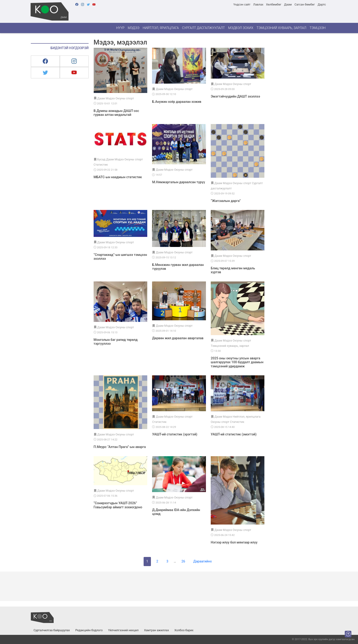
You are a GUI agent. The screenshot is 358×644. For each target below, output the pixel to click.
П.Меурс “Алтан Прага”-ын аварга (120, 447)
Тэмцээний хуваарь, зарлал (282, 28)
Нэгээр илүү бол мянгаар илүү (234, 542)
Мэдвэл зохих (241, 28)
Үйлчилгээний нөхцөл (123, 630)
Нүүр (120, 28)
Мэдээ (133, 28)
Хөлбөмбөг (274, 4)
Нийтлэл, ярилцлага (161, 28)
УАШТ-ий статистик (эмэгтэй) (234, 434)
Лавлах (258, 4)
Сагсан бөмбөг (305, 4)
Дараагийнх (203, 561)
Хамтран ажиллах (157, 630)
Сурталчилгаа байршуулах (52, 630)
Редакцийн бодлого (89, 630)
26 (183, 561)
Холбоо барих (184, 630)
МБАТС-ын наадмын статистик (118, 177)
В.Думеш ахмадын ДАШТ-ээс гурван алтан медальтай (116, 113)
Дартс (322, 4)
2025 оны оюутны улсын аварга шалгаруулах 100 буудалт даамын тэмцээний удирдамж (237, 362)
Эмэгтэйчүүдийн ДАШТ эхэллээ (235, 97)
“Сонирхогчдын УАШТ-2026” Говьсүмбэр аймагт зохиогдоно (118, 505)
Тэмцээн (318, 28)
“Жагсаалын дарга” (226, 201)
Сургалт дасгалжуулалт (203, 28)
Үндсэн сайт (242, 4)
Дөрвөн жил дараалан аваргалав (178, 338)
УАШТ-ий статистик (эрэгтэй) (175, 434)
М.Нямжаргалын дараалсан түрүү (178, 182)
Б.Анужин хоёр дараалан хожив (177, 102)
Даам (288, 4)
